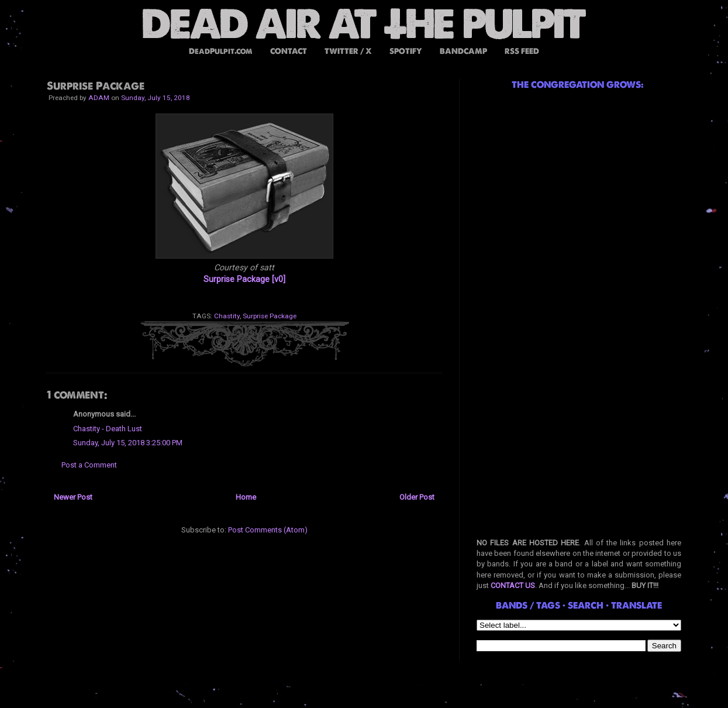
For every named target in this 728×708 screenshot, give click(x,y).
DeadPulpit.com (221, 51)
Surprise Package (270, 316)
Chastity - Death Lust (108, 429)
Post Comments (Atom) (268, 530)
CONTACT (289, 51)
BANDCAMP (463, 51)
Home (246, 497)
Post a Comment (89, 465)
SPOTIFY (406, 51)
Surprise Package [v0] (244, 279)
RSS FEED (522, 51)
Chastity (227, 316)
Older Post (417, 497)
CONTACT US (513, 585)
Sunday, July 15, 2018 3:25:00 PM (128, 443)
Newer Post (73, 497)
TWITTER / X (348, 51)
